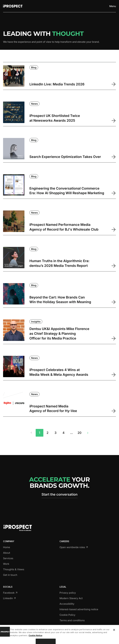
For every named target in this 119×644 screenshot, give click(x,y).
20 (79, 433)
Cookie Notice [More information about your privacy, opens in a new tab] (35, 641)
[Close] (114, 635)
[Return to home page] (13, 6)
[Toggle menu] (113, 6)
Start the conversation (59, 495)
